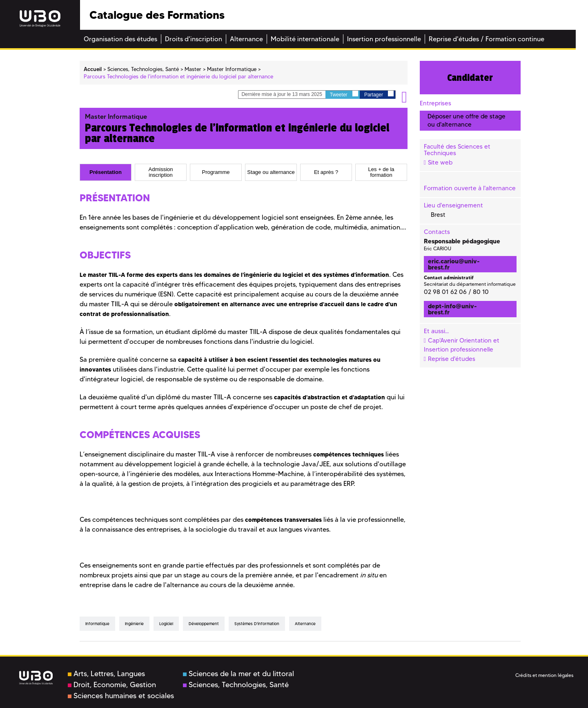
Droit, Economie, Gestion (112, 685)
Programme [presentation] (216, 172)
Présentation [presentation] (106, 172)
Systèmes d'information (257, 624)
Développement (204, 624)
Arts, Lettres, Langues (106, 674)
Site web (440, 163)
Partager (379, 94)
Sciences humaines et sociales (121, 696)
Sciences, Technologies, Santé (236, 685)
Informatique (97, 624)
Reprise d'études (452, 359)
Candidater (470, 78)
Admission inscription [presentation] (161, 172)
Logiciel (166, 624)
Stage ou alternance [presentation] (271, 172)
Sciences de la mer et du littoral (238, 674)
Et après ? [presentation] (326, 172)
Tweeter (344, 94)
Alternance (305, 624)
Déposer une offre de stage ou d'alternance (467, 120)
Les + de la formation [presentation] (381, 172)
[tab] (106, 172)
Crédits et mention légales (544, 675)
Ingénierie (134, 624)
